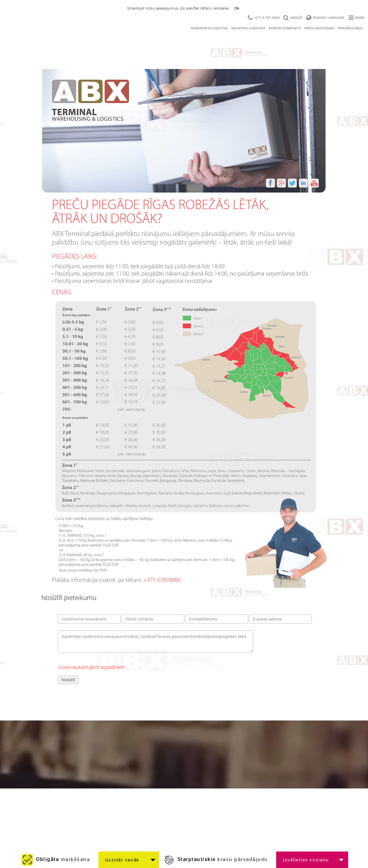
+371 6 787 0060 (264, 17)
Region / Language (326, 17)
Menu (357, 17)
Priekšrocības (350, 28)
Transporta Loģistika (209, 28)
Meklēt (293, 17)
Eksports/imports (285, 28)
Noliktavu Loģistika (248, 28)
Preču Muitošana (319, 28)
